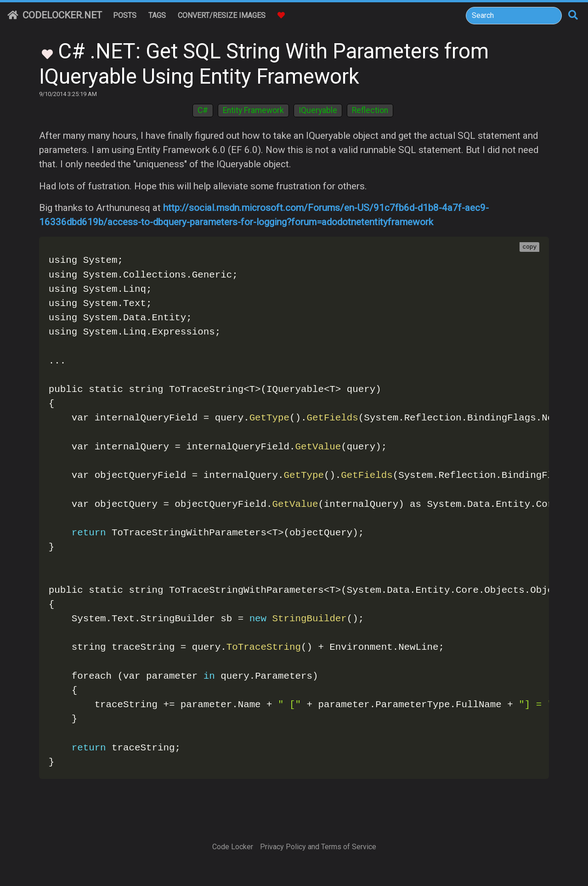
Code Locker (233, 847)
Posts (125, 15)
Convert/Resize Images (222, 15)
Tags (157, 15)
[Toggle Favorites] (47, 53)
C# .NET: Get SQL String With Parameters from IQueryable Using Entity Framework (264, 64)
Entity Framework (253, 110)
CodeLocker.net (55, 15)
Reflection (370, 110)
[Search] (514, 16)
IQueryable (318, 110)
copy (529, 247)
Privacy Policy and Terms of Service (318, 847)
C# (203, 110)
